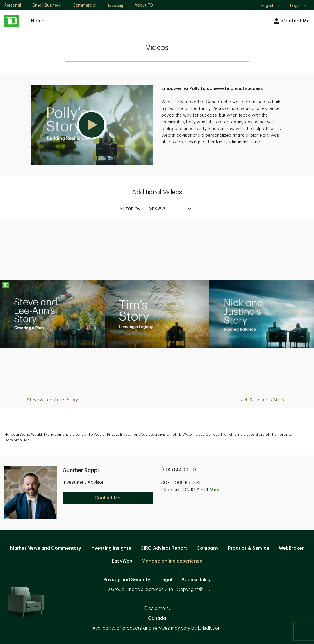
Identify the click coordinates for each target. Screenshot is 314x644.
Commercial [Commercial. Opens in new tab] (84, 5)
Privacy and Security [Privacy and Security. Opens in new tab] (127, 580)
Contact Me (291, 21)
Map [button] (215, 490)
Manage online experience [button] (172, 561)
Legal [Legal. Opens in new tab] (166, 580)
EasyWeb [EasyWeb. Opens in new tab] (122, 561)
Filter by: (131, 209)
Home (38, 21)
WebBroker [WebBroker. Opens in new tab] (291, 548)
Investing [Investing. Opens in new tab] (115, 5)
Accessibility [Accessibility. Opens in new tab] (196, 580)
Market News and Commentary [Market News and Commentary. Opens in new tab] (46, 548)
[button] (92, 125)
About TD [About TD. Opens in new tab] (144, 5)
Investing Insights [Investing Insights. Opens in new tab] (111, 548)
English (271, 6)
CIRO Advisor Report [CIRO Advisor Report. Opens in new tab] (164, 548)
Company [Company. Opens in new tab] (208, 548)
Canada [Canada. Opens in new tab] (157, 618)
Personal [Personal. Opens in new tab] (13, 5)
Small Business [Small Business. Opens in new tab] (47, 5)
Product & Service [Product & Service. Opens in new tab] (249, 548)
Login (298, 6)
